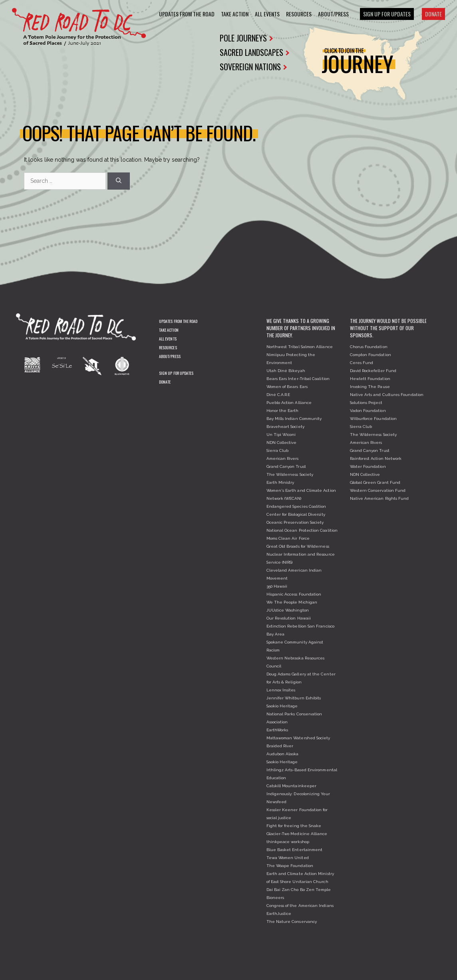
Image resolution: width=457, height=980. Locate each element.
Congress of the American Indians (300, 906)
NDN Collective (282, 442)
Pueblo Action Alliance (289, 403)
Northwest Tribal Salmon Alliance (300, 347)
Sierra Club (278, 450)
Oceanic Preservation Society (295, 522)
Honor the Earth (283, 411)
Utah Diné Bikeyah (286, 371)
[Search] (119, 181)
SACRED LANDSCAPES (254, 52)
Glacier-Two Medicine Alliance (297, 834)
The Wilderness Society (290, 474)
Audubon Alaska (283, 754)
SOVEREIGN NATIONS (253, 67)
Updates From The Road (187, 14)
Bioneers (275, 898)
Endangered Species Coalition (296, 506)
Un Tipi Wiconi (281, 435)
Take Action (235, 14)
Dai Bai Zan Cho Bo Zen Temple (299, 890)
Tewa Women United (288, 858)
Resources (299, 14)
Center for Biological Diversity (296, 514)
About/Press (333, 14)
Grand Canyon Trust (286, 466)
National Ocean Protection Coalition (302, 530)
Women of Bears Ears (287, 387)
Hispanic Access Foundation (294, 594)
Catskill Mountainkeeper (292, 786)
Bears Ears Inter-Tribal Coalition (298, 379)
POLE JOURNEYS (246, 38)
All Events (267, 14)
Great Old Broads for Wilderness (298, 546)
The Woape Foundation (290, 866)
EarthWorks (277, 730)
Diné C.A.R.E (278, 395)
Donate (433, 14)
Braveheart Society (285, 427)
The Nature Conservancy (292, 922)
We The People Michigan (292, 602)
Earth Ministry (280, 482)
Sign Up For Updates (387, 14)
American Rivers (283, 458)
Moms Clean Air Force (288, 538)
